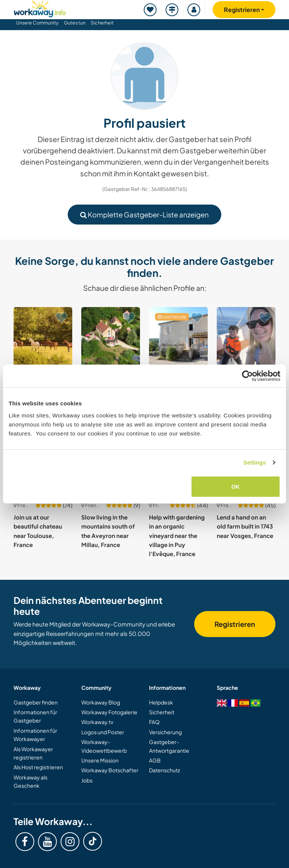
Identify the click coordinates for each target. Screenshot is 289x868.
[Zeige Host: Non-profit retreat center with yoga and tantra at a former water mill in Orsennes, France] (111, 336)
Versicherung (165, 732)
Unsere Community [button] (37, 23)
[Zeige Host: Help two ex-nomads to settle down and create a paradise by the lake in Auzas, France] (178, 336)
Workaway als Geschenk (30, 781)
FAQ (154, 722)
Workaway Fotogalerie (109, 712)
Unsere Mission (100, 760)
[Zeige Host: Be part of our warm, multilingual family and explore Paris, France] (246, 336)
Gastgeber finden (36, 702)
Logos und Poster (103, 732)
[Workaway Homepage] (40, 8)
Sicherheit (102, 23)
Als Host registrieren (38, 767)
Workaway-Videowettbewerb (104, 746)
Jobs (87, 780)
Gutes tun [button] (75, 23)
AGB (155, 760)
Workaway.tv (97, 722)
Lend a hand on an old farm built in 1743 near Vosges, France (245, 526)
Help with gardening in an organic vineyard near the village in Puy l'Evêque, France (177, 535)
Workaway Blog (101, 702)
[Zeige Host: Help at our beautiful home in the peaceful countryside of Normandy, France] (43, 336)
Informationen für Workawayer (35, 735)
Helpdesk (161, 702)
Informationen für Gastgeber (35, 716)
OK (236, 486)
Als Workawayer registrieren (33, 753)
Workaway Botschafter (110, 770)
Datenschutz (164, 770)
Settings (255, 462)
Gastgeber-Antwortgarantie (169, 746)
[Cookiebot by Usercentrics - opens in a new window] (247, 376)
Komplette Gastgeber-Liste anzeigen (144, 215)
